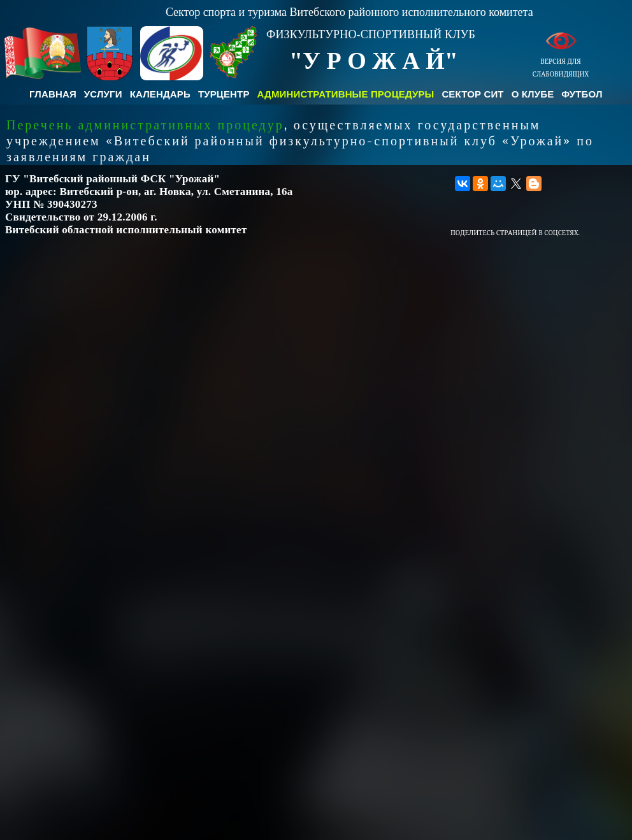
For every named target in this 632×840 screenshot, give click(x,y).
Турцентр (224, 94)
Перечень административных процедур (145, 125)
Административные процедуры (346, 94)
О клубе (533, 94)
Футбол (582, 94)
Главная (53, 94)
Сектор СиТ (472, 94)
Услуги (103, 94)
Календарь (160, 94)
